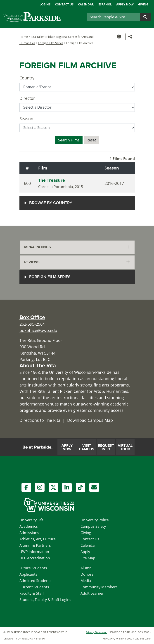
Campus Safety (93, 526)
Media (86, 581)
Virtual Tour (125, 447)
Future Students (33, 568)
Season (26, 119)
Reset (91, 140)
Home (24, 37)
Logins (45, 4)
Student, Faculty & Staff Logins (45, 600)
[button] (120, 37)
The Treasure (52, 180)
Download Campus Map (90, 420)
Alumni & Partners (35, 545)
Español (105, 4)
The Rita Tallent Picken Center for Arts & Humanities (79, 391)
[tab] (77, 247)
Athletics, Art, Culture (38, 539)
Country (27, 78)
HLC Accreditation (35, 558)
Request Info (106, 447)
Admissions (29, 533)
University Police (95, 520)
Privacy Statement (96, 632)
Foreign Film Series (51, 43)
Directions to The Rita (40, 420)
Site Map (88, 558)
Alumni (86, 568)
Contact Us (64, 4)
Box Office (32, 317)
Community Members (99, 587)
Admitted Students (36, 581)
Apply (85, 552)
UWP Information (34, 552)
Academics (29, 526)
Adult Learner (92, 593)
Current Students (34, 587)
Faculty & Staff (32, 593)
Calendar (86, 4)
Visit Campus (87, 447)
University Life (31, 520)
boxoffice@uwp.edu (38, 330)
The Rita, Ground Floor (41, 340)
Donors (87, 574)
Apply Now (125, 4)
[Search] (113, 17)
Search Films (69, 140)
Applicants (28, 574)
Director (27, 98)
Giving (143, 4)
